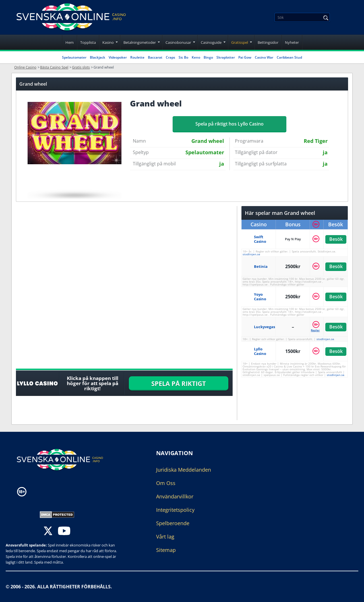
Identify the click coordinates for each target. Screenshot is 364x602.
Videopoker (118, 57)
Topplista (88, 42)
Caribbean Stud (289, 57)
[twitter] (48, 532)
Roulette (137, 57)
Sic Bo (183, 57)
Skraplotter (226, 57)
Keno (196, 57)
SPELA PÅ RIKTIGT (179, 383)
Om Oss (166, 483)
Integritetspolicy (175, 510)
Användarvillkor (175, 496)
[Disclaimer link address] (50, 492)
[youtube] (64, 532)
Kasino (108, 42)
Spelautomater (74, 57)
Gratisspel (240, 42)
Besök (336, 239)
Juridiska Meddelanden (184, 470)
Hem (70, 42)
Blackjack (98, 57)
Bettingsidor (268, 42)
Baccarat (155, 57)
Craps (170, 57)
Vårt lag (165, 537)
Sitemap (166, 550)
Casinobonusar (178, 42)
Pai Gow (245, 57)
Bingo (208, 57)
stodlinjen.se (251, 254)
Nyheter (292, 42)
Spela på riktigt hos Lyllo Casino (229, 124)
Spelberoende (173, 523)
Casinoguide (211, 42)
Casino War (264, 57)
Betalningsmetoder (140, 42)
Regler (315, 330)
